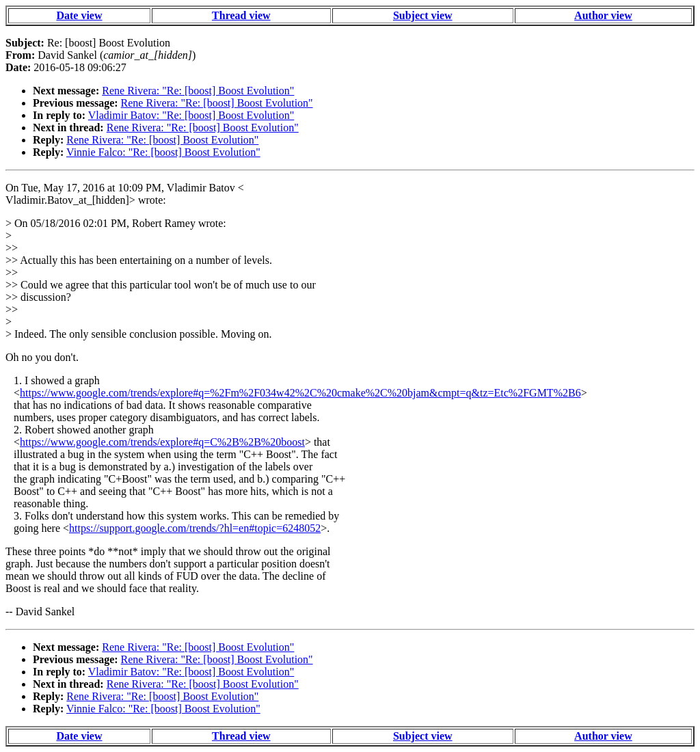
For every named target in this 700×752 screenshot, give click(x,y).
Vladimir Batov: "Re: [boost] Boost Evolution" (191, 115)
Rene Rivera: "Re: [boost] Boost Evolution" (198, 91)
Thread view (241, 15)
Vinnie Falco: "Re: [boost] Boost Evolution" (163, 152)
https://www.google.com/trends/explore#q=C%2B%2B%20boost (162, 442)
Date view (79, 15)
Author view (603, 15)
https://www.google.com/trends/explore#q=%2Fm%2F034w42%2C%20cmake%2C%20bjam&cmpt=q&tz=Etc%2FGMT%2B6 (300, 393)
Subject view (423, 15)
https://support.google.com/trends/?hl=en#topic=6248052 (195, 528)
